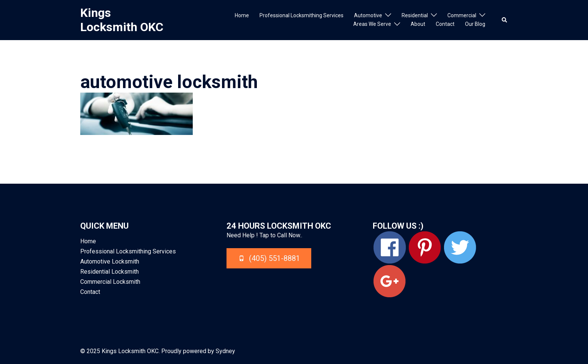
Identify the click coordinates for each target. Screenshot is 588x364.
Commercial (462, 15)
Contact (445, 24)
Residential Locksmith (109, 272)
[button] (505, 20)
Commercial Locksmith (110, 282)
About (418, 24)
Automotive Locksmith (110, 261)
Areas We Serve (372, 24)
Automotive (368, 15)
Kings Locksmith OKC (122, 20)
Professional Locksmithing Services (301, 15)
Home (242, 15)
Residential (415, 15)
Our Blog (475, 24)
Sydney (225, 351)
